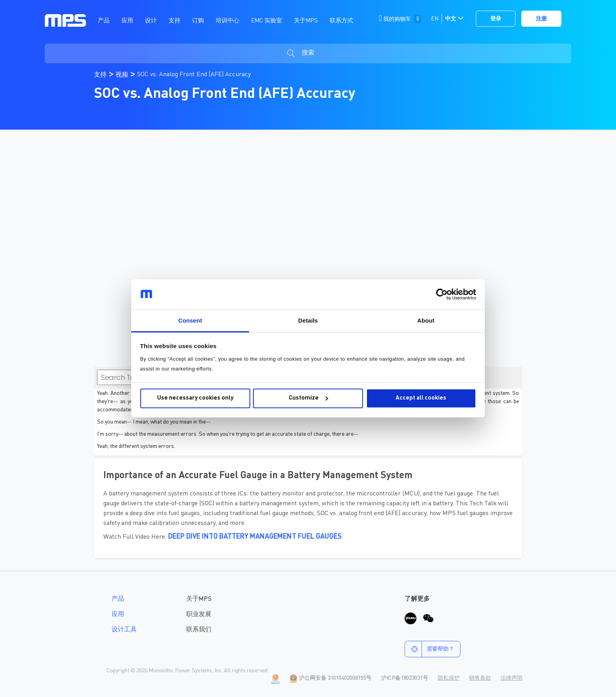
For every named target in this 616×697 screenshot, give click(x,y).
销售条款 (480, 678)
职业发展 (199, 614)
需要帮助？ (430, 649)
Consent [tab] (190, 320)
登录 (496, 19)
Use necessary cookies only (195, 398)
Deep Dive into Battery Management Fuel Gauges (255, 537)
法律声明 (511, 678)
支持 (101, 75)
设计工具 (124, 630)
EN (435, 19)
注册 (541, 19)
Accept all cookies (421, 398)
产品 (118, 599)
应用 (118, 614)
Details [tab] (308, 320)
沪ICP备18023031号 (405, 678)
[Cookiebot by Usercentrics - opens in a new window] (442, 295)
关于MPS (199, 599)
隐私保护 (449, 678)
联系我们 (199, 630)
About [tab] (426, 320)
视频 (123, 75)
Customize (308, 398)
